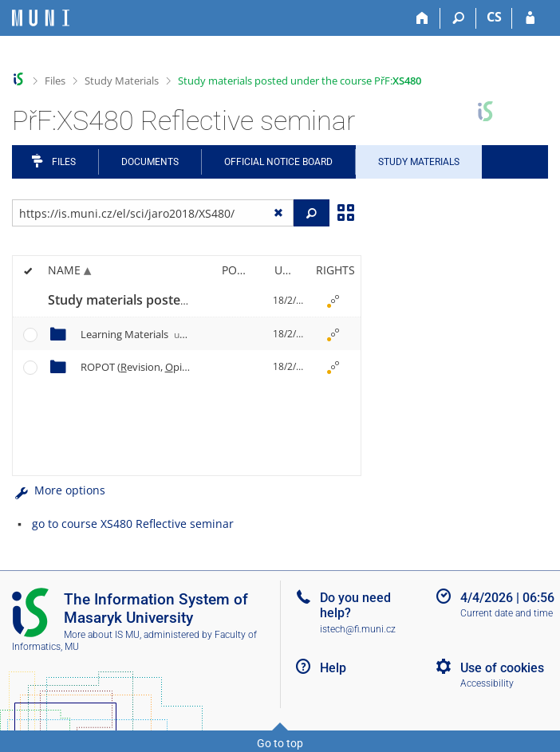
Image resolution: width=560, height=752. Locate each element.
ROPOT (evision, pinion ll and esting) (199, 367)
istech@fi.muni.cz (358, 629)
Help (333, 668)
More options (59, 490)
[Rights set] (333, 301)
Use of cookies (502, 668)
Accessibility (487, 683)
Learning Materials (140, 334)
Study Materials (122, 81)
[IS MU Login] (530, 18)
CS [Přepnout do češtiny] (494, 17)
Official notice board (278, 162)
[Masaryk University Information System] (41, 18)
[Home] (422, 18)
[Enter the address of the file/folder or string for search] (153, 213)
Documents (150, 162)
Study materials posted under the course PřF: (300, 81)
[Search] (458, 18)
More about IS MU (102, 635)
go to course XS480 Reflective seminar (133, 524)
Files (55, 81)
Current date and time (507, 613)
